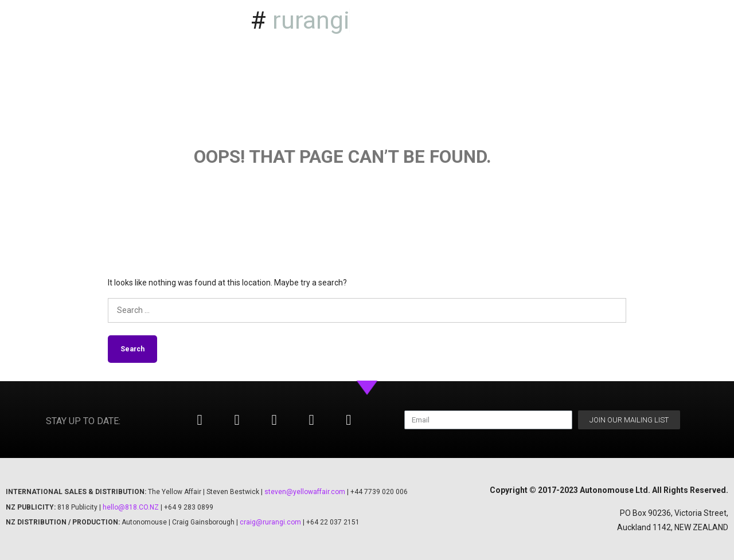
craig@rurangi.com (270, 522)
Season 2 (698, 19)
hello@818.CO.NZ (131, 507)
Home (582, 19)
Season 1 (637, 19)
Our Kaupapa (690, 45)
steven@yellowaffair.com (305, 492)
